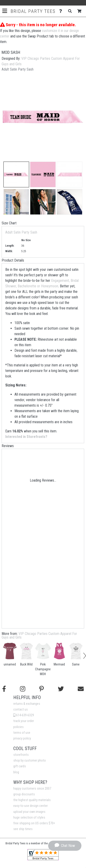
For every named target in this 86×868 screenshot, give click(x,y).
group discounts (24, 794)
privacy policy (22, 738)
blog (16, 772)
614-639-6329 (24, 715)
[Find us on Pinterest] (42, 689)
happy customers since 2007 (32, 789)
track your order (24, 721)
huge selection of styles (29, 818)
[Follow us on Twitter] (61, 689)
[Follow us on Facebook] (4, 689)
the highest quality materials (32, 800)
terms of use (22, 733)
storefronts (21, 755)
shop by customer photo (30, 761)
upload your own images (29, 812)
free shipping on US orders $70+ (34, 823)
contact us (21, 710)
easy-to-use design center (31, 806)
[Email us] (81, 689)
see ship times (23, 829)
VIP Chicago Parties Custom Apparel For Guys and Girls (39, 635)
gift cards (20, 766)
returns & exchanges (27, 704)
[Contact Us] (62, 11)
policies (18, 727)
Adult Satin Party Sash (21, 232)
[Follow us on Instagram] (23, 689)
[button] (16, 174)
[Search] (71, 11)
